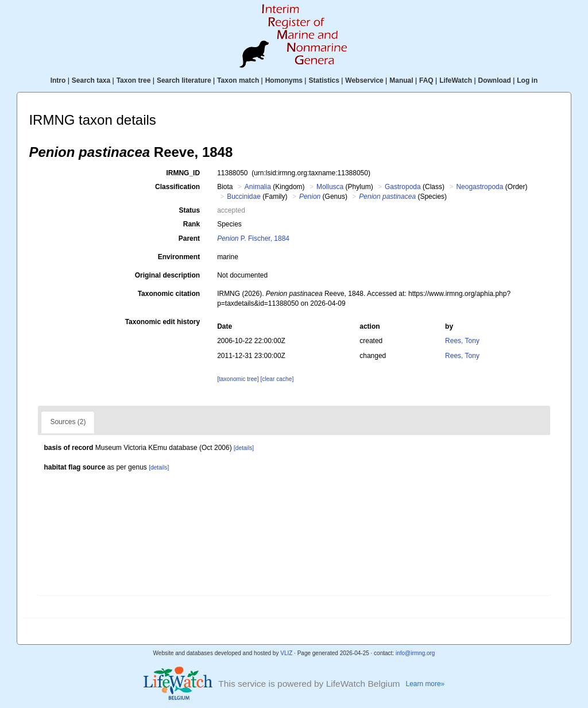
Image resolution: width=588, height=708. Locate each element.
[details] (244, 448)
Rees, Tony (462, 341)
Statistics (324, 80)
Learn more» (425, 684)
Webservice (364, 80)
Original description (167, 275)
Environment (179, 257)
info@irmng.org (415, 653)
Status (189, 210)
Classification (177, 187)
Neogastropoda (479, 187)
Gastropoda (403, 187)
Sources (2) (68, 422)
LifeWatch (456, 80)
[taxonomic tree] (238, 379)
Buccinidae (244, 197)
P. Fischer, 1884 (253, 238)
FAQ (426, 80)
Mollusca (330, 187)
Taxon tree (134, 80)
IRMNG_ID (183, 173)
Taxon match (238, 80)
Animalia (258, 187)
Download (495, 80)
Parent (189, 238)
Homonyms (284, 80)
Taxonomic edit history (163, 322)
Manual (401, 80)
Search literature (184, 80)
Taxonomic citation (169, 294)
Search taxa (91, 80)
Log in (527, 80)
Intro (58, 80)
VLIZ (286, 653)
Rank (192, 224)
